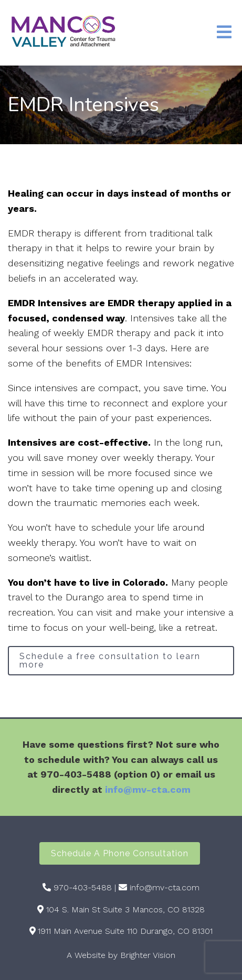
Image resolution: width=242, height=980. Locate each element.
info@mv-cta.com (148, 789)
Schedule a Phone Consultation (120, 853)
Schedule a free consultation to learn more (110, 660)
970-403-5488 (83, 887)
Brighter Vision (148, 955)
